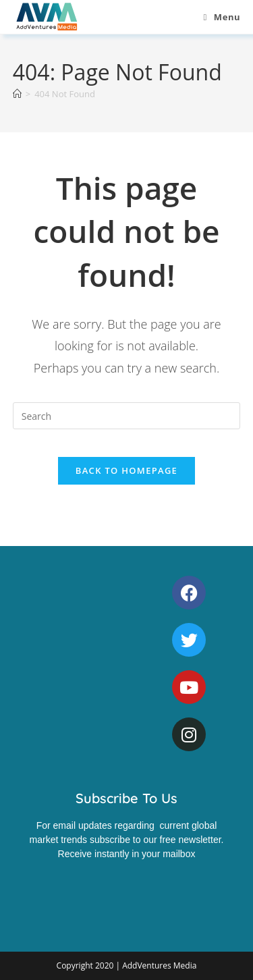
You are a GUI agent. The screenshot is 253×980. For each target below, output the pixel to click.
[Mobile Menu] (222, 17)
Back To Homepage (126, 470)
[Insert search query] (127, 416)
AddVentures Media (159, 965)
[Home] (17, 94)
